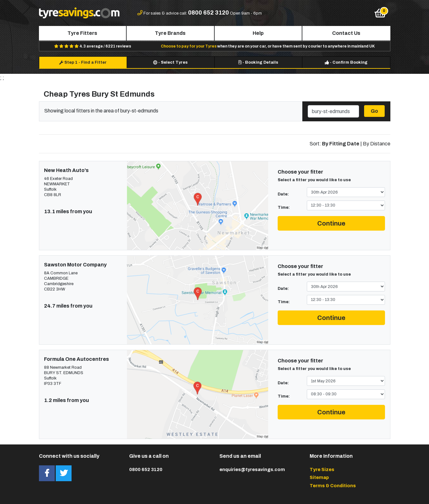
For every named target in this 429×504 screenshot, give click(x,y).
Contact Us (346, 33)
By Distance (377, 144)
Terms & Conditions (333, 486)
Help (258, 33)
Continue (331, 223)
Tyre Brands (170, 33)
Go (374, 111)
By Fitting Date (341, 144)
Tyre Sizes (322, 469)
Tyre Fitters (82, 33)
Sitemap (319, 477)
